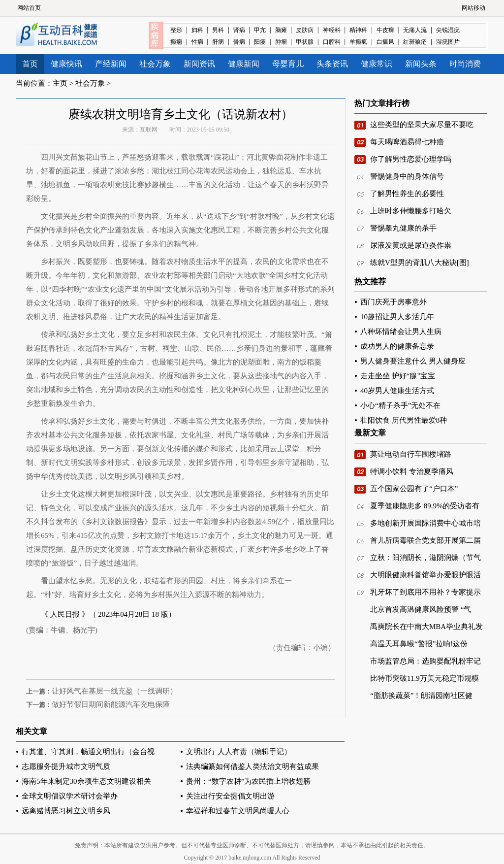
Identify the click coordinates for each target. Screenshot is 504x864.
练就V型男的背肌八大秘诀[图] (420, 263)
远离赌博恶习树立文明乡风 (66, 811)
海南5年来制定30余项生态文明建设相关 (86, 781)
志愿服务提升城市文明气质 (66, 766)
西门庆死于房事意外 (394, 302)
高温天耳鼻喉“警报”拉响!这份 (419, 644)
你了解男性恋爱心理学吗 (411, 159)
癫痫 (176, 42)
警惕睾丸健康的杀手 (403, 228)
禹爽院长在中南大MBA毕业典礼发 (426, 627)
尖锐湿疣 (448, 30)
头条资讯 (332, 64)
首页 (30, 64)
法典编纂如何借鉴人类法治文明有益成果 (252, 766)
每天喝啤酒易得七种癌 (407, 142)
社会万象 (155, 64)
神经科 (332, 30)
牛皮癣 (385, 30)
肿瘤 (281, 42)
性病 (197, 42)
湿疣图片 (448, 42)
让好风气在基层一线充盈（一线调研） (114, 691)
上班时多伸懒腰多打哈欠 (411, 211)
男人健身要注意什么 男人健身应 (413, 361)
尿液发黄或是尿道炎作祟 (411, 245)
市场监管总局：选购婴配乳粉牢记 (425, 661)
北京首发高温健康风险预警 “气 (421, 609)
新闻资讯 (199, 64)
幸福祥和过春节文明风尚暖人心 (238, 811)
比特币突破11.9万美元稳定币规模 (425, 678)
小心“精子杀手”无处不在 (400, 405)
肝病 (218, 42)
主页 (60, 83)
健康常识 (377, 64)
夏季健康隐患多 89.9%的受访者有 (425, 506)
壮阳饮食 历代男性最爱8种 (404, 420)
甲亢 (260, 30)
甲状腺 (305, 42)
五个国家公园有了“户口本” (414, 489)
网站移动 (473, 8)
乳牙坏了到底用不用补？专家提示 (425, 592)
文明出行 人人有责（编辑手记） (239, 752)
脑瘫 (281, 30)
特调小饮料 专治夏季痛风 (412, 471)
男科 (218, 30)
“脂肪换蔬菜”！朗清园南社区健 (421, 696)
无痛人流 (415, 30)
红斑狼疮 (415, 42)
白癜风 (385, 42)
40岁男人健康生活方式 (397, 391)
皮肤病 (305, 30)
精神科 (358, 30)
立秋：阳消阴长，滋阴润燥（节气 (425, 558)
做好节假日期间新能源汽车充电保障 (111, 704)
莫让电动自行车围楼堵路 (411, 454)
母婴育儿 (288, 64)
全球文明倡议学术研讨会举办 (70, 796)
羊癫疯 (358, 42)
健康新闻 (244, 64)
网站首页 (29, 8)
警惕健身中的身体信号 (407, 176)
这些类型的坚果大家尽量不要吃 (422, 125)
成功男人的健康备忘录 (397, 346)
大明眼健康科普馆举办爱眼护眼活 (425, 575)
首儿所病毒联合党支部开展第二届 (425, 540)
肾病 (239, 30)
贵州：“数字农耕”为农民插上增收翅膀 (248, 781)
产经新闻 (111, 64)
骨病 (239, 42)
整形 (176, 30)
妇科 (197, 30)
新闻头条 (421, 64)
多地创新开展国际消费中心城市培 (425, 523)
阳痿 (260, 42)
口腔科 (332, 42)
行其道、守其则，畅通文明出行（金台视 (88, 752)
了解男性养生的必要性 (407, 194)
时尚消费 (465, 64)
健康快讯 (66, 64)
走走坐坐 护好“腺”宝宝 (398, 376)
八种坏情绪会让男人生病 (401, 332)
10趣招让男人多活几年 (397, 317)
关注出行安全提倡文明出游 (230, 796)
